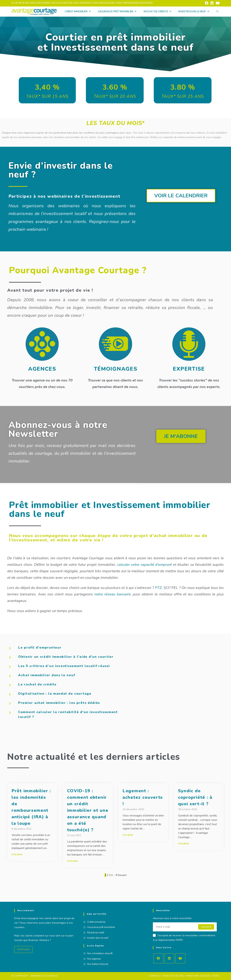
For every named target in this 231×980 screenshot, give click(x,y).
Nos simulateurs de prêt (100, 953)
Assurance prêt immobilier (101, 927)
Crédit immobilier (96, 922)
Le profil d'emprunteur (40, 647)
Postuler (23, 949)
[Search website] (217, 12)
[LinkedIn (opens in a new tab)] (212, 3)
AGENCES (42, 369)
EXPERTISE (189, 369)
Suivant (122, 875)
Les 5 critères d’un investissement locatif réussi (64, 666)
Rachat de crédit (96, 933)
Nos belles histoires (98, 964)
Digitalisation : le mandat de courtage (55, 694)
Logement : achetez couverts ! (143, 797)
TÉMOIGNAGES (116, 369)
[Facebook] (158, 958)
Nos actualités (174, 976)
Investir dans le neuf (98, 938)
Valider (206, 927)
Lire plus (17, 854)
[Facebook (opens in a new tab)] (207, 3)
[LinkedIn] (169, 958)
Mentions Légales (198, 976)
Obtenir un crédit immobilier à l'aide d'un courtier (66, 657)
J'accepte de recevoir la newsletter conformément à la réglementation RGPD (184, 938)
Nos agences (94, 959)
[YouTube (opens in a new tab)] (217, 3)
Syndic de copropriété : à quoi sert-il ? (195, 797)
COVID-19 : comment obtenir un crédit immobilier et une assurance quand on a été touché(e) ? (88, 810)
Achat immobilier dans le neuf (47, 675)
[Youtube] (180, 958)
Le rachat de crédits (37, 684)
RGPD (216, 976)
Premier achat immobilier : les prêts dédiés (59, 703)
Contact (155, 976)
